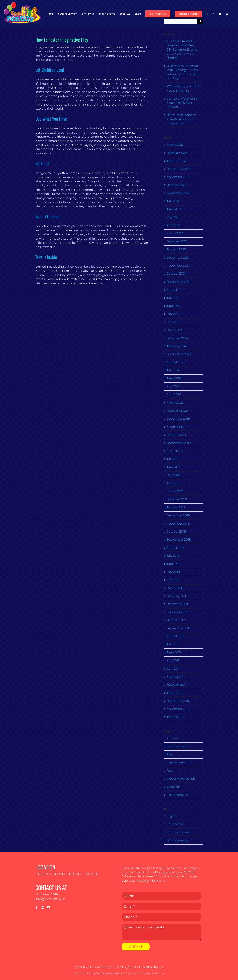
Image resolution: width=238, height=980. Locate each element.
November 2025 (178, 177)
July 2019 (173, 459)
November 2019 (178, 427)
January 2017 (176, 693)
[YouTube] (48, 907)
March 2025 (175, 233)
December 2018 (178, 515)
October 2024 (176, 274)
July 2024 (173, 298)
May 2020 (173, 386)
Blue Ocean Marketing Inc (110, 973)
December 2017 (178, 604)
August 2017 (175, 636)
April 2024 (174, 322)
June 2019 (174, 467)
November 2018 (178, 524)
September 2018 (179, 540)
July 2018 (173, 556)
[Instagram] (43, 907)
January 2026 (176, 161)
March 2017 (175, 677)
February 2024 (177, 338)
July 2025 (173, 201)
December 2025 (178, 169)
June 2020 (174, 378)
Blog (170, 754)
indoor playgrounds (181, 779)
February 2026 (177, 153)
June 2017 (174, 652)
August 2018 (176, 548)
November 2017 (178, 612)
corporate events (179, 762)
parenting (174, 787)
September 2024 (179, 282)
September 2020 (179, 354)
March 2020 (175, 403)
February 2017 (177, 685)
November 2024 (178, 266)
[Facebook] (37, 907)
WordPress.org (177, 840)
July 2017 (173, 644)
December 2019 (178, 419)
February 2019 (177, 499)
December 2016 (178, 701)
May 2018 (173, 572)
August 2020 (176, 362)
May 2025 (173, 217)
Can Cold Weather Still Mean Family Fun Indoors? (183, 103)
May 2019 (173, 475)
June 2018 (174, 564)
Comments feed (178, 832)
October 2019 (176, 435)
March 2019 (175, 491)
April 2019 (173, 483)
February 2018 (177, 596)
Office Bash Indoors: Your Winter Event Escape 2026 (181, 119)
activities (173, 738)
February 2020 (177, 411)
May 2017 (173, 660)
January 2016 (176, 717)
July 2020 (173, 370)
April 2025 (174, 225)
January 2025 (176, 249)
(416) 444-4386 (47, 894)
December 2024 (178, 258)
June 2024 (174, 306)
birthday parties (178, 746)
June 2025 (174, 209)
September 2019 (179, 443)
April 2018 (173, 580)
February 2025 (177, 241)
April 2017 (173, 669)
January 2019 (176, 507)
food (170, 771)
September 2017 (178, 628)
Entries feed (175, 824)
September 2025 (179, 193)
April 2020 (174, 394)
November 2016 (178, 709)
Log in (171, 816)
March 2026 (175, 145)
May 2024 (173, 314)
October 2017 (176, 620)
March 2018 (175, 588)
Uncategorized (177, 795)
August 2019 (176, 451)
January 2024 (176, 346)
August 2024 (176, 290)
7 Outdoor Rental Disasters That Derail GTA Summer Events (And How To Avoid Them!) (182, 50)
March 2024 (175, 330)
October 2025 (176, 185)
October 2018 (176, 532)
